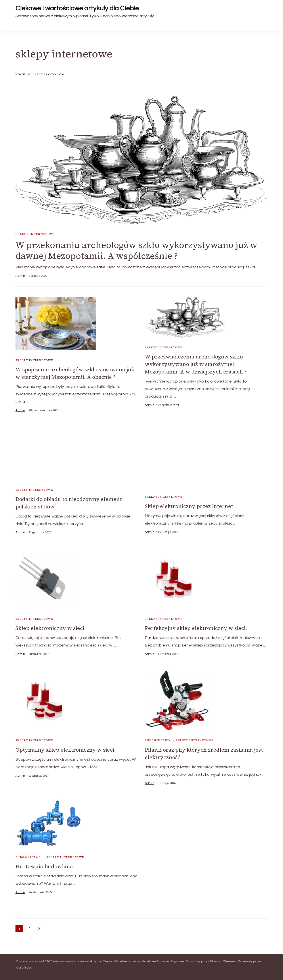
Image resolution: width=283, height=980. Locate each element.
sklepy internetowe (35, 234)
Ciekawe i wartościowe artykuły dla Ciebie (77, 8)
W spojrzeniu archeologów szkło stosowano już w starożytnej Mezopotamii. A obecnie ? (76, 373)
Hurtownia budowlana (44, 865)
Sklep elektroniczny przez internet (189, 506)
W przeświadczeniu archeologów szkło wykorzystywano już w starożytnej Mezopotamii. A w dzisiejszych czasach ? (196, 364)
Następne (39, 927)
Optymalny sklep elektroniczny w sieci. (66, 749)
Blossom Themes (223, 960)
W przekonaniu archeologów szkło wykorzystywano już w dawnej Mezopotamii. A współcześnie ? (137, 251)
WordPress (24, 966)
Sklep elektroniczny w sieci (50, 628)
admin (20, 276)
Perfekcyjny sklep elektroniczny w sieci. (196, 628)
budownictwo (157, 740)
